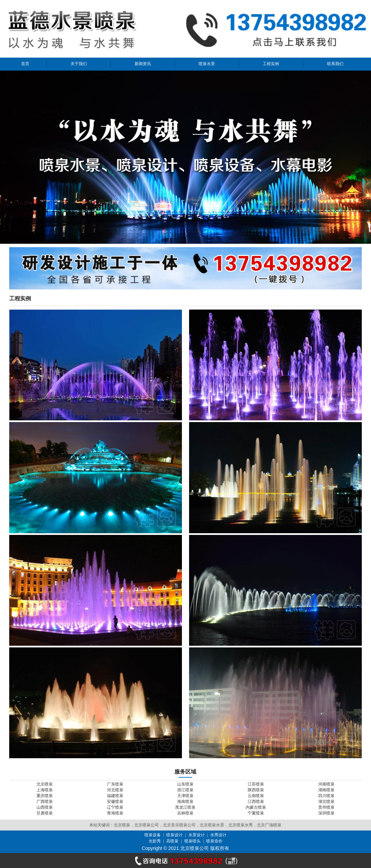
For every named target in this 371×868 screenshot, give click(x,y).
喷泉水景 (207, 64)
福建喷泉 (115, 796)
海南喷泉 (185, 802)
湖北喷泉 (326, 802)
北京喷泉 (45, 784)
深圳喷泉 (326, 813)
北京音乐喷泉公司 (179, 825)
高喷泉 (172, 841)
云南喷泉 (256, 796)
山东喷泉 (185, 784)
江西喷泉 (256, 802)
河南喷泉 (326, 784)
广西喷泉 (45, 802)
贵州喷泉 (326, 807)
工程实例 (271, 64)
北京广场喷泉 (269, 825)
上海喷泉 (45, 790)
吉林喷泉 (185, 813)
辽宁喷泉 (115, 807)
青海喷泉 (115, 813)
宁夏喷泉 (256, 813)
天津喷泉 (185, 796)
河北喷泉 (115, 790)
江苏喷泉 (256, 784)
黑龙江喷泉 (185, 807)
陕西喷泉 (256, 790)
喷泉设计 (174, 835)
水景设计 (197, 835)
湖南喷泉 (326, 790)
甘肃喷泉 (45, 813)
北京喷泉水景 (212, 825)
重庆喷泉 (45, 796)
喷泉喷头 (192, 841)
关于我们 (79, 64)
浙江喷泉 (185, 790)
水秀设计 (218, 835)
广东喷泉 (115, 784)
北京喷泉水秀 (241, 825)
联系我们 (335, 64)
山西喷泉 (45, 807)
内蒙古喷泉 (256, 807)
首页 (25, 64)
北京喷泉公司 (146, 825)
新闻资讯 (143, 64)
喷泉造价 (214, 841)
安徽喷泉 (115, 802)
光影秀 (155, 841)
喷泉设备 (153, 835)
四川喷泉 (326, 796)
